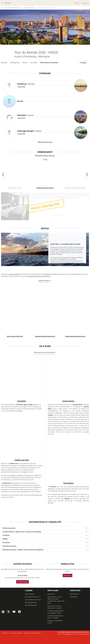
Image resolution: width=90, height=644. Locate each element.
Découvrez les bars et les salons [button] (44, 411)
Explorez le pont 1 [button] (44, 281)
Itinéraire (4, 63)
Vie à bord (34, 63)
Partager (84, 63)
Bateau (25, 63)
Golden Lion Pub (22, 518)
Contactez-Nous (23, 640)
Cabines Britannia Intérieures (75, 395)
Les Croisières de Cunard (13, 8)
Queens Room (68, 459)
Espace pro (85, 3)
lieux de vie (47, 274)
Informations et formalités (49, 63)
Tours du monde (29, 8)
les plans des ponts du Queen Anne (39, 276)
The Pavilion (68, 542)
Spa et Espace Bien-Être (15, 395)
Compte (77, 3)
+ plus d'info (21, 87)
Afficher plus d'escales (45, 142)
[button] (3, 174)
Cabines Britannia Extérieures (45, 395)
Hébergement (15, 63)
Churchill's (22, 459)
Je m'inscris (67, 634)
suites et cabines (14, 274)
